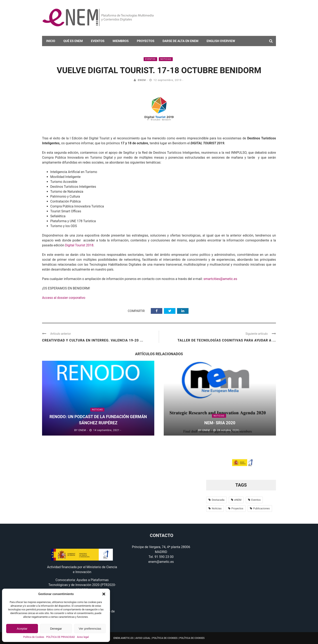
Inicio (51, 41)
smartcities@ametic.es (220, 279)
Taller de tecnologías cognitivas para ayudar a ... (227, 340)
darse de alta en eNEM (180, 41)
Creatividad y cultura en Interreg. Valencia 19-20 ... (93, 340)
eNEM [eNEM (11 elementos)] (238, 500)
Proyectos (146, 41)
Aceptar (22, 629)
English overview (221, 41)
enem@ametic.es (161, 562)
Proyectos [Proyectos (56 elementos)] (237, 508)
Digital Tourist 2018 (79, 245)
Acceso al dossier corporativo (64, 298)
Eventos (98, 41)
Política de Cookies (34, 637)
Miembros (121, 41)
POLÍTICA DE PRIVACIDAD (61, 637)
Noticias (166, 59)
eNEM (142, 80)
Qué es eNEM (73, 41)
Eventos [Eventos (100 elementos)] (256, 500)
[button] (104, 594)
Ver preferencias (90, 629)
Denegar (56, 629)
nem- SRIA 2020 (220, 423)
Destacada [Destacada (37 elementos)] (218, 500)
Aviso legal (83, 637)
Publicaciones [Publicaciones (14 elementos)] (261, 508)
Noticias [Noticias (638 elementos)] (217, 508)
